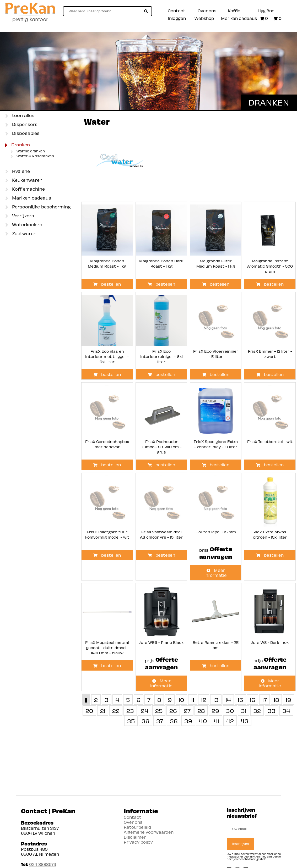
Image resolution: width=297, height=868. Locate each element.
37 (160, 721)
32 (257, 711)
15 (240, 700)
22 (116, 711)
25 (159, 711)
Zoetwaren (21, 234)
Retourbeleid (137, 827)
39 (188, 721)
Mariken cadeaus (239, 18)
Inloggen (177, 18)
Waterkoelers (24, 225)
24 (145, 711)
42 (230, 721)
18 (276, 700)
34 (286, 711)
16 (253, 700)
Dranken (18, 145)
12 (204, 700)
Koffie (234, 11)
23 (130, 711)
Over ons (207, 11)
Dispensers (21, 125)
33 (272, 711)
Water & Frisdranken (32, 156)
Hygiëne (266, 11)
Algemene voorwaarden (149, 832)
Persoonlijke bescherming (38, 207)
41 (217, 721)
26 (173, 711)
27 (187, 711)
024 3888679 (43, 864)
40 (203, 721)
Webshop (204, 18)
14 (228, 700)
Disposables (22, 134)
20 (89, 711)
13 (216, 700)
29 (215, 711)
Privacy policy (138, 842)
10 (181, 700)
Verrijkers (20, 216)
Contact (177, 11)
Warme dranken (28, 151)
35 (131, 721)
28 (201, 711)
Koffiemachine (25, 189)
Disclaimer (135, 837)
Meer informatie (216, 573)
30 (230, 711)
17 (264, 700)
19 (288, 700)
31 (244, 711)
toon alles (20, 116)
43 (245, 721)
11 (193, 700)
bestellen (107, 284)
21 (103, 711)
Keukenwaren (24, 180)
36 (145, 721)
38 (174, 721)
